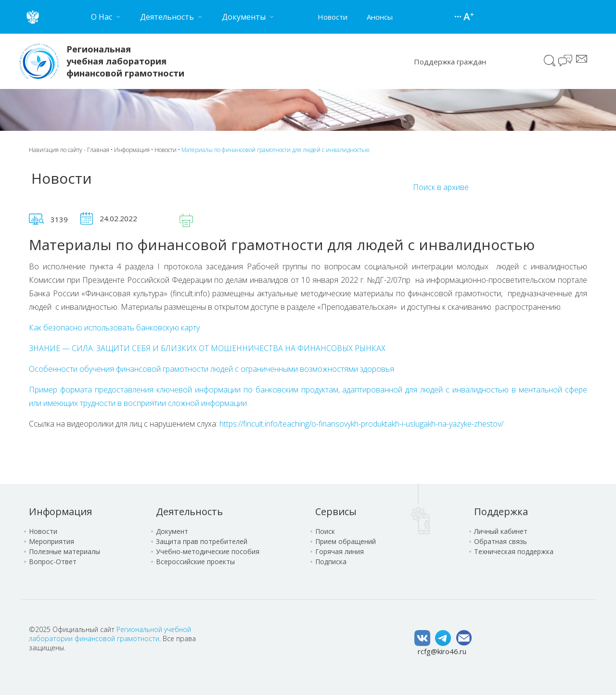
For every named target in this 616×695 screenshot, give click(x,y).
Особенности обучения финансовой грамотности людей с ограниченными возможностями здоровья (212, 369)
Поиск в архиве (441, 187)
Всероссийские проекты (195, 562)
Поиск (550, 61)
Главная (98, 150)
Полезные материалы (64, 551)
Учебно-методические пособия (208, 551)
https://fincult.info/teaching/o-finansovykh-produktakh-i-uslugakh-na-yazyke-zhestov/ (361, 424)
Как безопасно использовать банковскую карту (114, 328)
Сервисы (336, 512)
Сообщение (582, 59)
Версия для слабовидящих (469, 17)
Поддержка (501, 512)
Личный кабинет (501, 531)
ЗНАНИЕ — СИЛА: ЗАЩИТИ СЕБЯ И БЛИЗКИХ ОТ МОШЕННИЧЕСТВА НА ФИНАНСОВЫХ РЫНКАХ (207, 348)
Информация (132, 150)
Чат (566, 62)
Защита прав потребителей (202, 541)
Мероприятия (51, 541)
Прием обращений (346, 541)
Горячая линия (340, 551)
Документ (172, 531)
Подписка (331, 562)
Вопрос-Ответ (53, 562)
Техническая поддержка (514, 551)
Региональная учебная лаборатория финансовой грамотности (125, 61)
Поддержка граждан (450, 62)
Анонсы (380, 17)
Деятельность (189, 512)
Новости (333, 17)
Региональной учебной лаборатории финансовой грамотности (110, 634)
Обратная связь (500, 541)
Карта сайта (459, 17)
